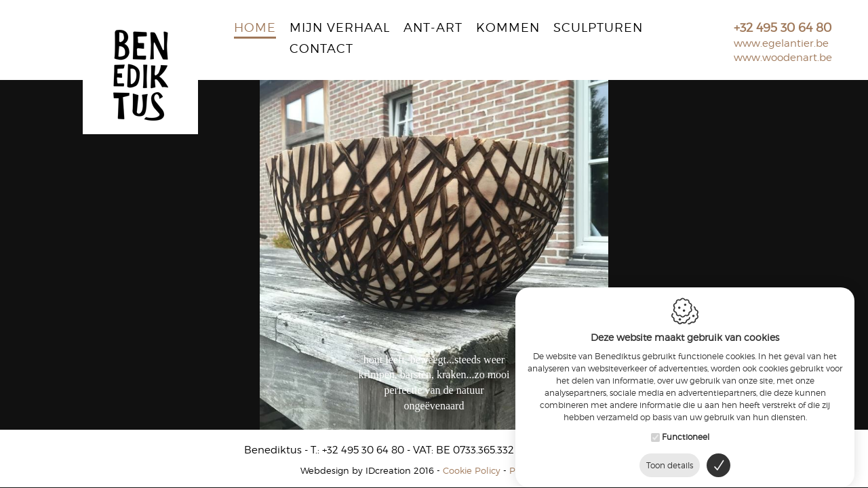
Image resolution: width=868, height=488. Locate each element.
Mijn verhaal (340, 28)
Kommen (508, 28)
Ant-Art (433, 28)
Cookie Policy (472, 470)
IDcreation (356, 470)
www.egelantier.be (781, 43)
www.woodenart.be (783, 58)
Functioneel (686, 432)
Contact (321, 49)
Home (255, 28)
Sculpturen (598, 28)
